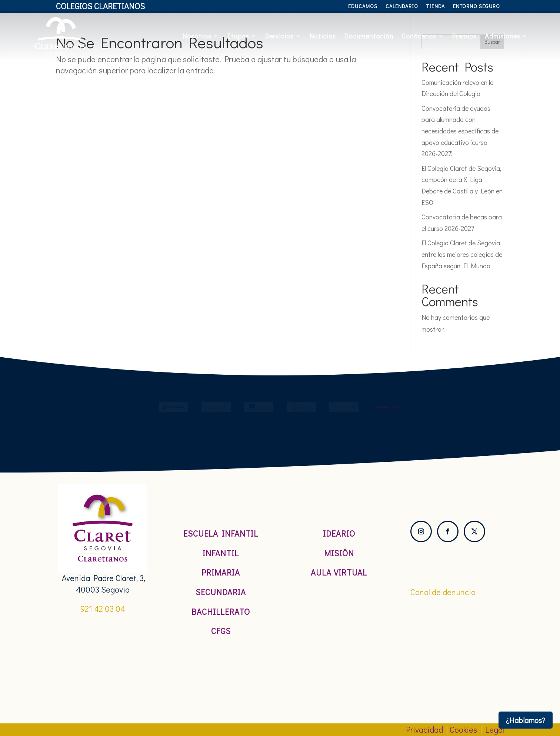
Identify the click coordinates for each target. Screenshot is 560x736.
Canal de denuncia (443, 592)
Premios (464, 36)
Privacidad (424, 730)
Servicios (279, 36)
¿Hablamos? (526, 720)
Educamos (363, 7)
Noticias (323, 36)
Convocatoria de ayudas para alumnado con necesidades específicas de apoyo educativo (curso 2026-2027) (460, 131)
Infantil (221, 553)
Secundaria (221, 592)
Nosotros (197, 36)
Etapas (238, 36)
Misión (339, 553)
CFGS (221, 631)
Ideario (339, 533)
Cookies (463, 730)
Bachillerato (221, 612)
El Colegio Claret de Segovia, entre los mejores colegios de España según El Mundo (462, 254)
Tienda (436, 7)
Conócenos (419, 36)
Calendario (402, 7)
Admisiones (503, 36)
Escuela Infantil (221, 533)
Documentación (369, 36)
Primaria (221, 572)
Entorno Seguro (476, 7)
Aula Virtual (339, 572)
